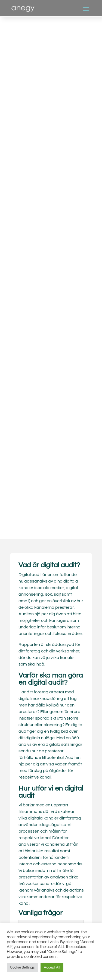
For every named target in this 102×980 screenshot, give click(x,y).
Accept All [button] (52, 967)
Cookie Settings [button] (22, 967)
